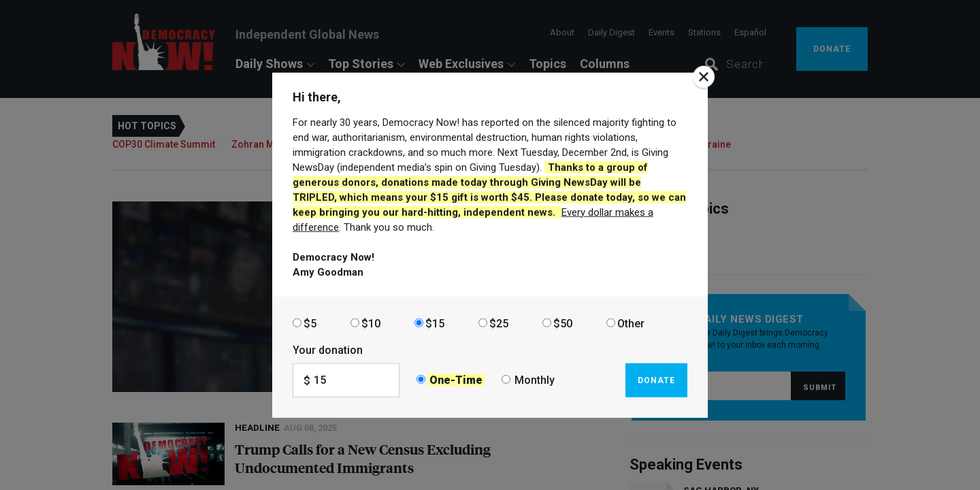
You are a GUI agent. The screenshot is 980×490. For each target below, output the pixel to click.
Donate (656, 380)
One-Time (456, 380)
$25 (499, 323)
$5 (310, 323)
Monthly (535, 380)
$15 (435, 323)
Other (631, 323)
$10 (371, 323)
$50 (563, 323)
